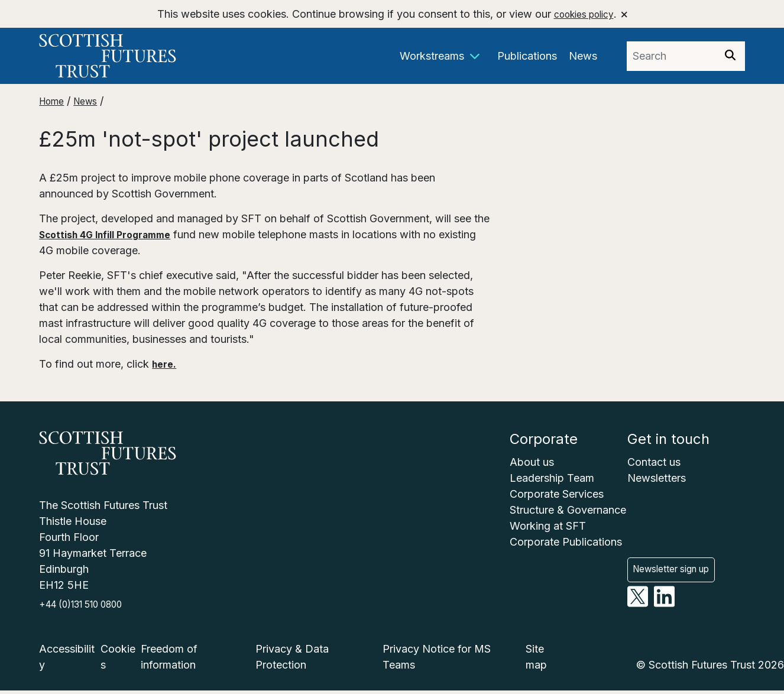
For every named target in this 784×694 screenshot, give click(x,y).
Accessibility (67, 660)
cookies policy (583, 14)
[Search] (730, 56)
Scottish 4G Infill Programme (115, 234)
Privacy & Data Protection (292, 660)
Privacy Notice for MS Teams (437, 660)
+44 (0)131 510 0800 (90, 607)
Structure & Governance (568, 510)
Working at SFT (548, 526)
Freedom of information (169, 660)
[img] (730, 55)
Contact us (654, 462)
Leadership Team (552, 478)
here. (166, 364)
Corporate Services (557, 494)
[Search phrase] (671, 56)
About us (532, 462)
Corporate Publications (566, 542)
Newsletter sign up (680, 557)
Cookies (118, 660)
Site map (536, 660)
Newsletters (657, 478)
